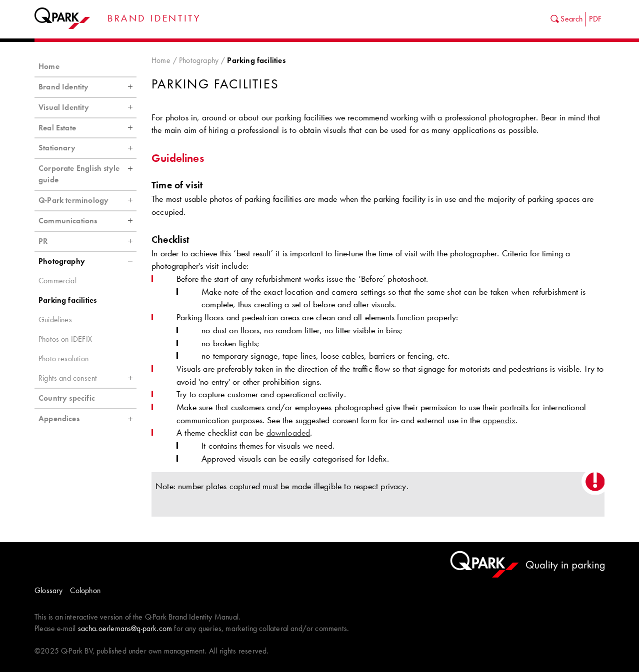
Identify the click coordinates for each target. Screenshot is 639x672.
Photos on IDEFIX (65, 339)
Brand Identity (87, 87)
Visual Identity (87, 107)
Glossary (48, 590)
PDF (595, 19)
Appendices (87, 419)
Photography (199, 60)
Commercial (57, 281)
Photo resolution (63, 358)
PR (87, 241)
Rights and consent (87, 378)
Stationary (87, 148)
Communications (87, 221)
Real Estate (87, 128)
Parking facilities (67, 300)
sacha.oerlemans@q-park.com (125, 628)
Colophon (85, 590)
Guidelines (55, 320)
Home (161, 60)
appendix (499, 420)
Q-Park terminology (87, 200)
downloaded (288, 433)
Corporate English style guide (87, 172)
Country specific (67, 398)
